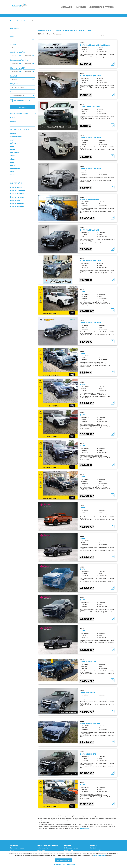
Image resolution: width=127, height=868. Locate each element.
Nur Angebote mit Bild (20, 101)
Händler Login (69, 850)
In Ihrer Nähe (16, 183)
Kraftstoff (13, 76)
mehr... (13, 121)
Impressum (58, 864)
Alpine (13, 159)
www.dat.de (84, 828)
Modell (13, 36)
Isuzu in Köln (15, 200)
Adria (12, 140)
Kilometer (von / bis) (18, 68)
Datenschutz (71, 864)
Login (12, 850)
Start (12, 21)
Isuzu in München (17, 203)
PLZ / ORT (14, 84)
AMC (12, 162)
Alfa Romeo (15, 153)
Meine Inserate (42, 848)
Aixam (13, 150)
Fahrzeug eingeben (18, 848)
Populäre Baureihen (19, 113)
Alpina (13, 156)
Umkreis (13, 92)
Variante (13, 44)
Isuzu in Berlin (16, 188)
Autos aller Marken (23, 21)
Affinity (13, 143)
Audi (12, 172)
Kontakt (93, 848)
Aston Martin (15, 169)
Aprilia (13, 165)
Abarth (13, 134)
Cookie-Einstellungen (100, 855)
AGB (64, 864)
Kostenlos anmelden (71, 848)
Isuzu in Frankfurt (17, 194)
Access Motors (16, 137)
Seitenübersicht (96, 850)
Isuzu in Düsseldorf (18, 191)
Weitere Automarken (20, 129)
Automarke (14, 28)
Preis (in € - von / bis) (18, 52)
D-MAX (13, 118)
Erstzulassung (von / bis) (19, 60)
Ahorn (13, 146)
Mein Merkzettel (43, 850)
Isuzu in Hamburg (17, 197)
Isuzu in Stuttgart (17, 207)
